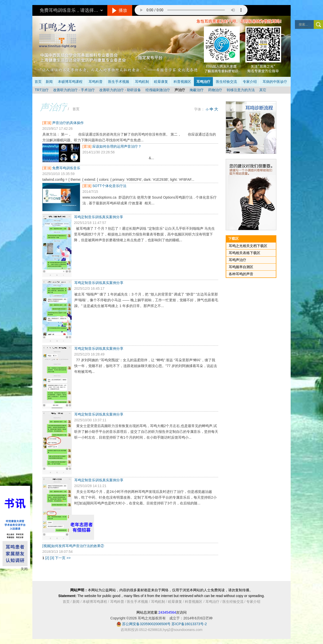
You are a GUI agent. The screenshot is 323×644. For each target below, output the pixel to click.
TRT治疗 (42, 90)
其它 (263, 90)
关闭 (24, 569)
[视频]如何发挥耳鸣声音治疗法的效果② (73, 546)
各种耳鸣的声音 (241, 274)
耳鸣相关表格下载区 (245, 253)
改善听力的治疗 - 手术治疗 (74, 90)
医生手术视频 (119, 82)
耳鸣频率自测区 (241, 267)
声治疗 (180, 90)
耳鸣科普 (96, 82)
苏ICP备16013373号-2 (189, 624)
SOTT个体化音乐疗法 (109, 186)
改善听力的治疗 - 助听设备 (120, 90)
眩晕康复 (161, 82)
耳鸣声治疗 (237, 260)
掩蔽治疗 (197, 90)
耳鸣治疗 (203, 82)
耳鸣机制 (142, 82)
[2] (48, 558)
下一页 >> (63, 558)
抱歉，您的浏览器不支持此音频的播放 (191, 10)
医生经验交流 (226, 82)
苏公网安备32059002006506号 (146, 624)
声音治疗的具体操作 (68, 123)
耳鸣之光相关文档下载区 (248, 246)
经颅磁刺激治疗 (158, 90)
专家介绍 (250, 82)
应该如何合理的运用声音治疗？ (117, 146)
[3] (53, 558)
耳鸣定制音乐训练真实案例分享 (99, 217)
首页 (38, 82)
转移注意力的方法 (241, 90)
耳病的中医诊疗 (275, 82)
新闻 (49, 82)
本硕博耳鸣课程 (70, 82)
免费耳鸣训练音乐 (66, 168)
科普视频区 (182, 82)
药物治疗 (215, 90)
